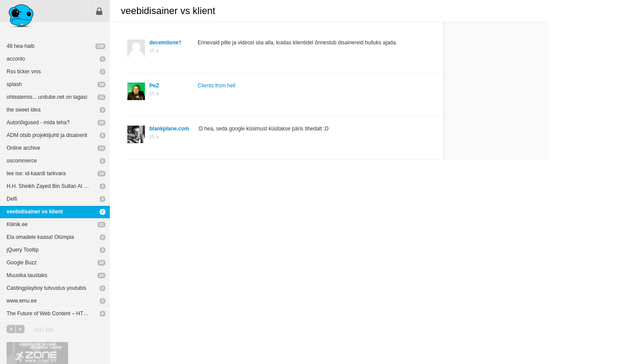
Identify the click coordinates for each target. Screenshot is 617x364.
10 (101, 123)
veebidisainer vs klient (35, 212)
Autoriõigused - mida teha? (38, 123)
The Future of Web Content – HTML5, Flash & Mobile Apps (58, 314)
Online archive (23, 148)
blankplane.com (169, 129)
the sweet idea (23, 110)
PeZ (154, 86)
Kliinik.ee (17, 224)
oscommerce (22, 161)
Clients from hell (216, 86)
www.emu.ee (22, 301)
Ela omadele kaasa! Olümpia (40, 237)
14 (101, 148)
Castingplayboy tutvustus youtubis (46, 288)
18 (101, 84)
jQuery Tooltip (23, 250)
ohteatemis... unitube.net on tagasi (47, 97)
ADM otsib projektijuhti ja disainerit (47, 135)
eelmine (11, 329)
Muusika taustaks (27, 275)
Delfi (12, 199)
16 (101, 275)
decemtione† (165, 43)
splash (14, 84)
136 (100, 46)
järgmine (20, 329)
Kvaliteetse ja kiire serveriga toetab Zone (37, 353)
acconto (16, 59)
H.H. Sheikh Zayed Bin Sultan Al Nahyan (54, 186)
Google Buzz (22, 263)
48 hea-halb (20, 46)
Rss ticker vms (24, 72)
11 (101, 224)
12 (101, 97)
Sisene (99, 11)
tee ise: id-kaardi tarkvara (36, 173)
